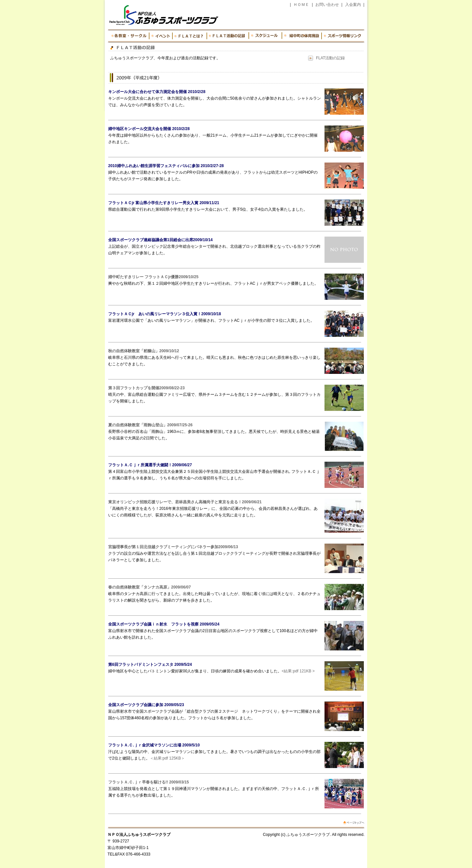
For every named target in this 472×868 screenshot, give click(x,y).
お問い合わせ (327, 5)
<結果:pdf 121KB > (298, 671)
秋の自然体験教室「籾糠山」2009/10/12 (144, 351)
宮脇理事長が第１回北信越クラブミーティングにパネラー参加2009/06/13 (173, 547)
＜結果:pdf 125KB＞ (167, 758)
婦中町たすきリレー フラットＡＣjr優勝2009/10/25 (153, 277)
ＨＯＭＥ (301, 5)
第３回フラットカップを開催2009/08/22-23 (146, 388)
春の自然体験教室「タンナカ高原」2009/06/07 (149, 587)
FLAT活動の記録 (330, 58)
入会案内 (353, 5)
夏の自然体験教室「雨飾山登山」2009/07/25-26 (150, 425)
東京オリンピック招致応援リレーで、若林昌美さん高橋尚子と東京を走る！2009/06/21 (185, 502)
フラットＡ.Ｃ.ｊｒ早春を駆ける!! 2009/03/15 (148, 782)
